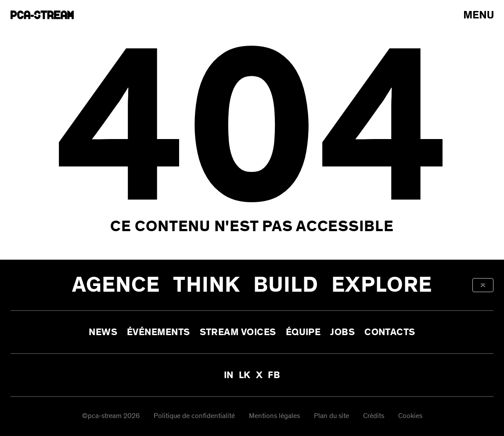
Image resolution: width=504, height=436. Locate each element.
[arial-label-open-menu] (479, 15)
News (103, 332)
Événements (158, 332)
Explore (382, 285)
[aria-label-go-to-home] (42, 15)
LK (245, 375)
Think (207, 285)
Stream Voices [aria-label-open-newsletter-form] (238, 332)
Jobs (342, 332)
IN (229, 375)
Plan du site (331, 416)
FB (274, 375)
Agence (116, 285)
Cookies (410, 416)
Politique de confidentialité (194, 416)
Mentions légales (274, 416)
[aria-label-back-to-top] (483, 285)
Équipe (303, 332)
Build (286, 285)
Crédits (374, 416)
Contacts (390, 332)
